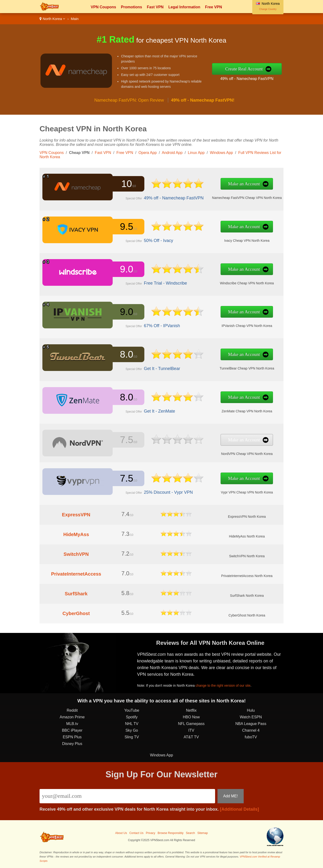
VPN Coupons (103, 7)
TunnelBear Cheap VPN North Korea (247, 368)
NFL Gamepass (191, 724)
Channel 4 (251, 730)
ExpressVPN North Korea (247, 517)
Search (190, 833)
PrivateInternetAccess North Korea (247, 576)
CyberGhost (76, 613)
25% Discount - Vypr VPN (168, 492)
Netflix (191, 710)
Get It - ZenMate (159, 411)
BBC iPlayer (72, 730)
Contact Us (136, 833)
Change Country (268, 9)
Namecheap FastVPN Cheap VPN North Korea (247, 198)
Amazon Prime (72, 717)
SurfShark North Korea (247, 596)
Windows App (221, 153)
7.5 (127, 440)
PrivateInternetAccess (76, 574)
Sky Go (132, 730)
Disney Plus (72, 744)
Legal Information (184, 7)
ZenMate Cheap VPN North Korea (247, 411)
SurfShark (76, 594)
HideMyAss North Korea (247, 536)
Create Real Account (244, 69)
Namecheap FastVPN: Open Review (129, 100)
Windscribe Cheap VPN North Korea (247, 283)
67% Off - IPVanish (162, 326)
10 (127, 184)
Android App (172, 153)
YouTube (132, 710)
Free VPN (214, 7)
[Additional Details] (239, 809)
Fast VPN (155, 7)
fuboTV (251, 737)
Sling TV (132, 737)
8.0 (127, 354)
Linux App (196, 153)
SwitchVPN (76, 554)
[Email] (127, 796)
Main (75, 19)
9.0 (127, 269)
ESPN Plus (72, 737)
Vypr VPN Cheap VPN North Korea (247, 492)
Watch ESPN (251, 717)
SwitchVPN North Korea (247, 556)
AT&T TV (191, 737)
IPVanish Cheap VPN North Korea (247, 326)
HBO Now (191, 717)
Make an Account (244, 184)
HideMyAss (76, 534)
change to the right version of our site (223, 686)
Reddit (72, 710)
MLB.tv (72, 724)
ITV (191, 730)
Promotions (131, 7)
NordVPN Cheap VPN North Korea (247, 454)
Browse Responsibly (171, 833)
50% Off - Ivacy (159, 241)
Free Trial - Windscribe (165, 283)
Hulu (251, 710)
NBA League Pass (251, 724)
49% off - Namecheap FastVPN (247, 79)
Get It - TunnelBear (162, 369)
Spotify (132, 717)
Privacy (150, 833)
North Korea (52, 19)
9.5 (127, 227)
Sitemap (202, 833)
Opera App (148, 153)
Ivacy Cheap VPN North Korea (247, 241)
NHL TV (132, 724)
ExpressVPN (76, 515)
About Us (121, 833)
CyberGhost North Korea (247, 615)
